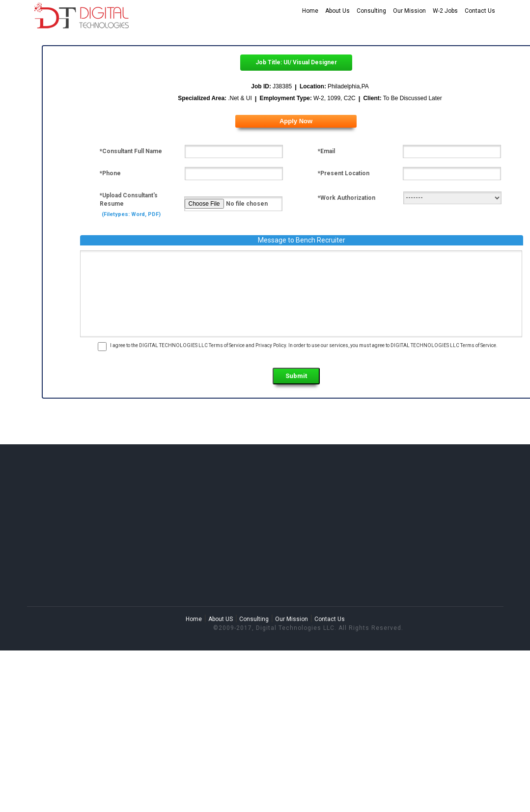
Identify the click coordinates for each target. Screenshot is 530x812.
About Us (337, 11)
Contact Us (480, 11)
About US (221, 619)
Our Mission (409, 11)
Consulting (371, 11)
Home (310, 11)
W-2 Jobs (445, 11)
